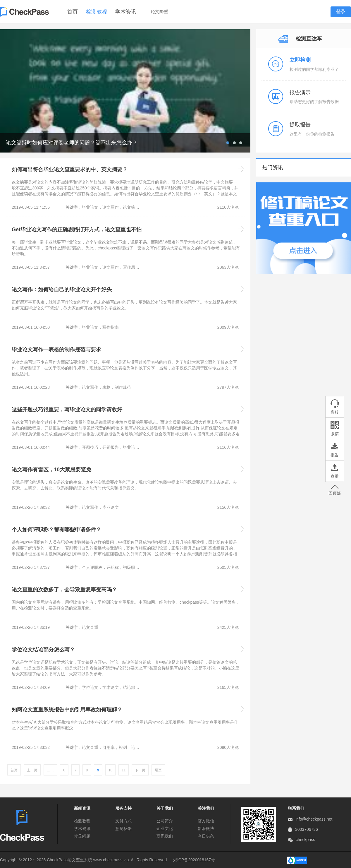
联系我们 (165, 836)
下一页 (140, 770)
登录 (341, 12)
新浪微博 (206, 828)
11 (124, 770)
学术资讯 (126, 12)
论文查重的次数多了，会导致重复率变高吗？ (64, 590)
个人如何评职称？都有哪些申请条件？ (56, 530)
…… (50, 770)
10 (110, 770)
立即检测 (300, 60)
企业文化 (165, 828)
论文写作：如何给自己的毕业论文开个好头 (62, 290)
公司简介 (165, 821)
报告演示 (300, 93)
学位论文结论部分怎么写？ (43, 650)
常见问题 (82, 836)
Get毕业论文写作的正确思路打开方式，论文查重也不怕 (77, 230)
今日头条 (206, 836)
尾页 (158, 770)
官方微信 (206, 821)
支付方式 (123, 821)
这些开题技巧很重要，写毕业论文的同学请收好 (67, 410)
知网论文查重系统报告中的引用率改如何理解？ (67, 710)
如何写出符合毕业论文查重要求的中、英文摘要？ (70, 170)
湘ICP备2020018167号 (194, 860)
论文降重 (159, 12)
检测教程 (97, 12)
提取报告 (300, 125)
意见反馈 (123, 828)
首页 (73, 12)
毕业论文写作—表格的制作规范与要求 (56, 350)
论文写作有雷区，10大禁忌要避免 (51, 470)
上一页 (32, 770)
